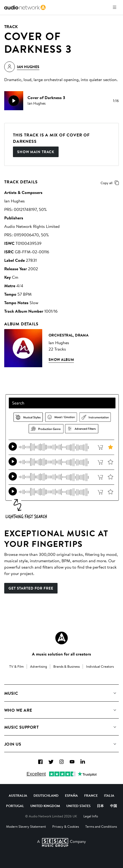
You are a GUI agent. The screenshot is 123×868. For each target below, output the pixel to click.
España (71, 795)
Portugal (15, 806)
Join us (13, 744)
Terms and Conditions (101, 826)
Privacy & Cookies (66, 826)
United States (78, 806)
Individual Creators (100, 666)
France (91, 795)
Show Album (61, 360)
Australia (18, 795)
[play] (14, 101)
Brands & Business (67, 666)
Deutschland (46, 795)
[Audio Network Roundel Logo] (61, 638)
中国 (113, 806)
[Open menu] (115, 7)
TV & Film (16, 666)
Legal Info (91, 816)
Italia (109, 795)
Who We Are (18, 710)
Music (11, 693)
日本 (100, 806)
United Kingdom (45, 806)
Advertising (39, 666)
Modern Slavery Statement (26, 826)
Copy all (111, 183)
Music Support (21, 727)
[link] (25, 7)
